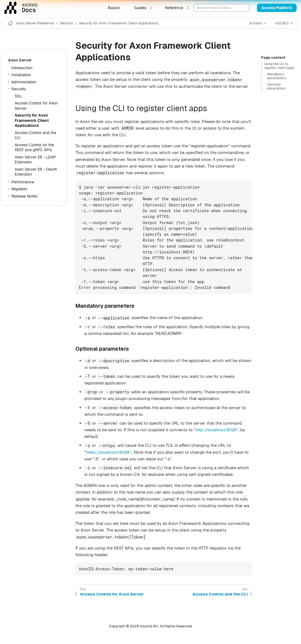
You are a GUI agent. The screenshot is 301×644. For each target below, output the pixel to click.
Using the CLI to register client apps (279, 66)
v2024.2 (282, 23)
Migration (19, 189)
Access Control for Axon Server (112, 594)
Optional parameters (276, 86)
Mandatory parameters (276, 76)
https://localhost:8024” (108, 452)
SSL (18, 96)
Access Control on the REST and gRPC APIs (34, 147)
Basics (114, 8)
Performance (23, 182)
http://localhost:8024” (217, 430)
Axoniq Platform (277, 8)
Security (67, 23)
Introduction (22, 68)
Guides (140, 8)
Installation (21, 75)
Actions (256, 23)
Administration (24, 82)
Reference (174, 8)
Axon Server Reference (35, 23)
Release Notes (24, 196)
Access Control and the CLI (220, 594)
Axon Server (20, 60)
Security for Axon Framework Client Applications (119, 23)
